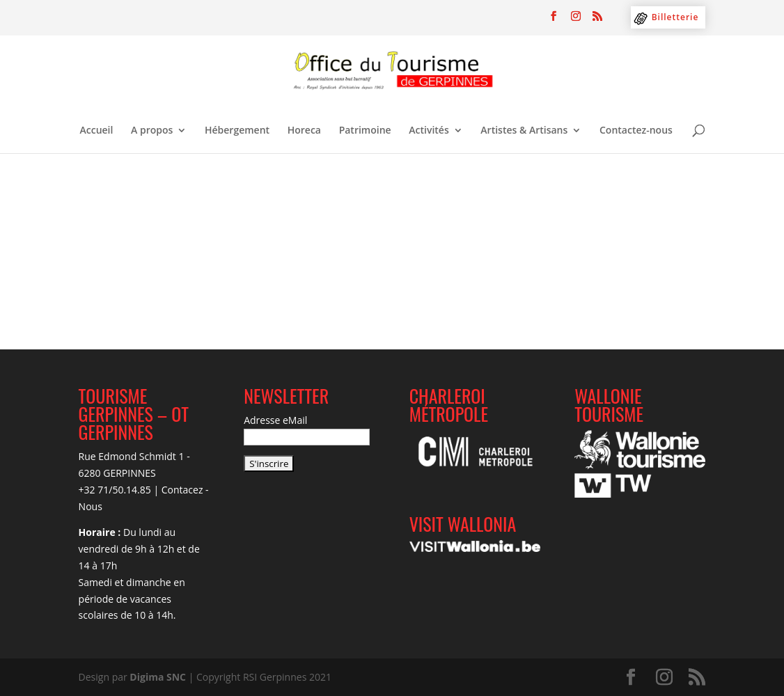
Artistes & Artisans (524, 131)
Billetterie (675, 17)
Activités (429, 131)
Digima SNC (158, 677)
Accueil (97, 131)
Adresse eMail (275, 420)
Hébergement (237, 131)
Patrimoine (365, 131)
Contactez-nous (636, 131)
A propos (152, 131)
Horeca (304, 131)
